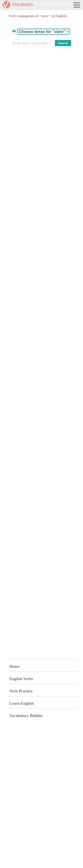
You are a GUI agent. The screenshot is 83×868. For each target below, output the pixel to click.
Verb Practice (21, 691)
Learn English (22, 703)
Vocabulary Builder (26, 716)
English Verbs (21, 679)
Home (15, 666)
